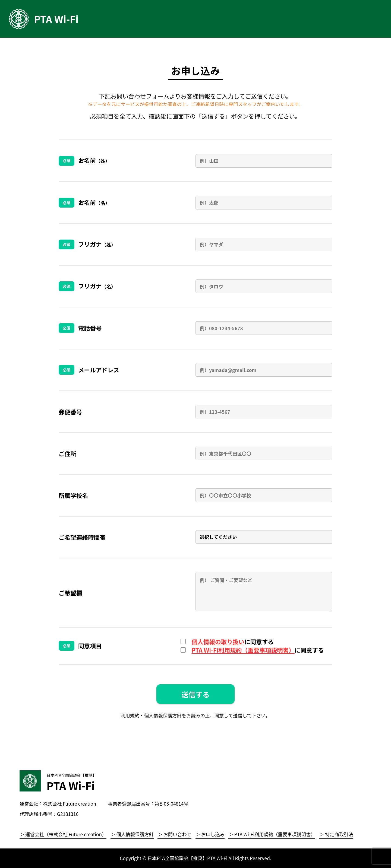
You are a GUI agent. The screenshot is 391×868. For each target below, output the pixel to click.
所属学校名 (73, 495)
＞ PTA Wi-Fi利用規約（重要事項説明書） (272, 834)
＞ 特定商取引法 (336, 834)
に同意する (233, 642)
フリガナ (97, 244)
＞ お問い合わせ (174, 834)
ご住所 (67, 454)
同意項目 (90, 646)
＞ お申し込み (210, 834)
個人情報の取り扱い (218, 642)
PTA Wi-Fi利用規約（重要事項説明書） (243, 650)
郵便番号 (70, 412)
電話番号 (90, 328)
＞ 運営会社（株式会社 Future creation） (63, 834)
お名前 (94, 160)
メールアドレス (99, 370)
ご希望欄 (70, 593)
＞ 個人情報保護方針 (132, 834)
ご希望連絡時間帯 (82, 537)
